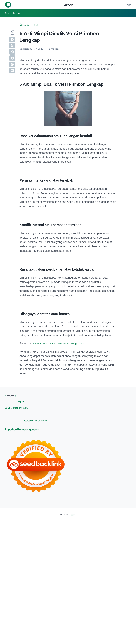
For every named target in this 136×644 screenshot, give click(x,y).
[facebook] (12, 39)
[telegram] (12, 58)
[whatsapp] (12, 52)
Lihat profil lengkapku (19, 408)
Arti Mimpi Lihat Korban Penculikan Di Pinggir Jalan (63, 344)
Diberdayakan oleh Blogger (36, 421)
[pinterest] (12, 64)
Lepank (68, 5)
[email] (12, 70)
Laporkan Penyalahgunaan (27, 430)
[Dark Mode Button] (129, 5)
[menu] (8, 5)
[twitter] (12, 46)
